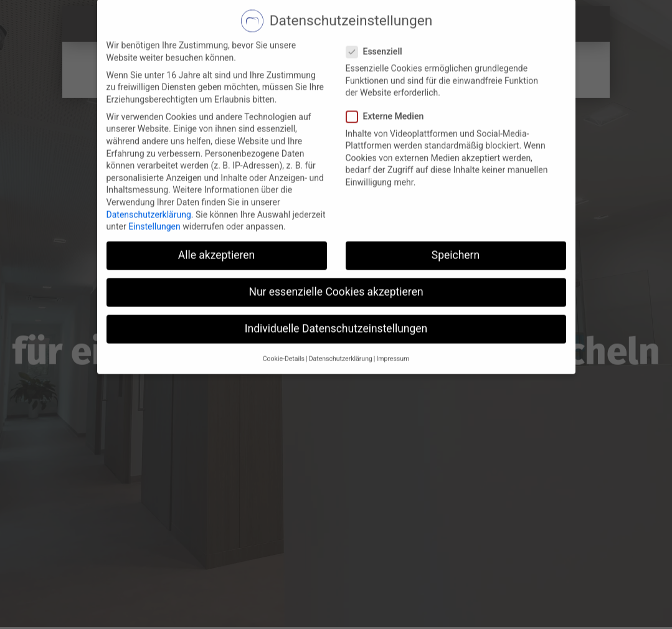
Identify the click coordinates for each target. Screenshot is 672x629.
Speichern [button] (456, 221)
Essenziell (378, 17)
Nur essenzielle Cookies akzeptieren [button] (336, 258)
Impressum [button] (393, 324)
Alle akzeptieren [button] (217, 221)
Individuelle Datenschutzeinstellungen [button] (336, 295)
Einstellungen (154, 192)
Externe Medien (389, 83)
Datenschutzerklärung (149, 180)
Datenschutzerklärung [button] (341, 324)
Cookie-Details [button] (284, 324)
